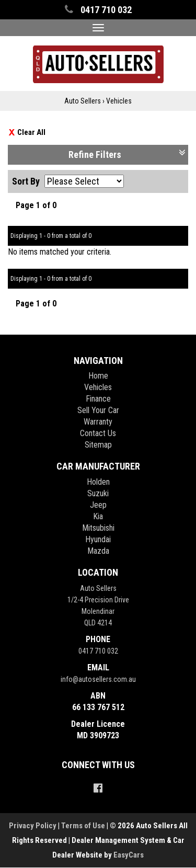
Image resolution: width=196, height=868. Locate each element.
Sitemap (98, 445)
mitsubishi (98, 528)
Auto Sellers (83, 101)
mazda (98, 551)
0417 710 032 (98, 651)
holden (98, 482)
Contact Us (98, 433)
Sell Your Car (98, 410)
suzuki (98, 493)
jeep (98, 505)
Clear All (31, 132)
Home (98, 376)
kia (98, 516)
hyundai (98, 539)
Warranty (98, 422)
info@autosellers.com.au (98, 679)
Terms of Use (84, 826)
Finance (98, 399)
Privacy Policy (33, 826)
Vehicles (119, 101)
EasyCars (129, 855)
